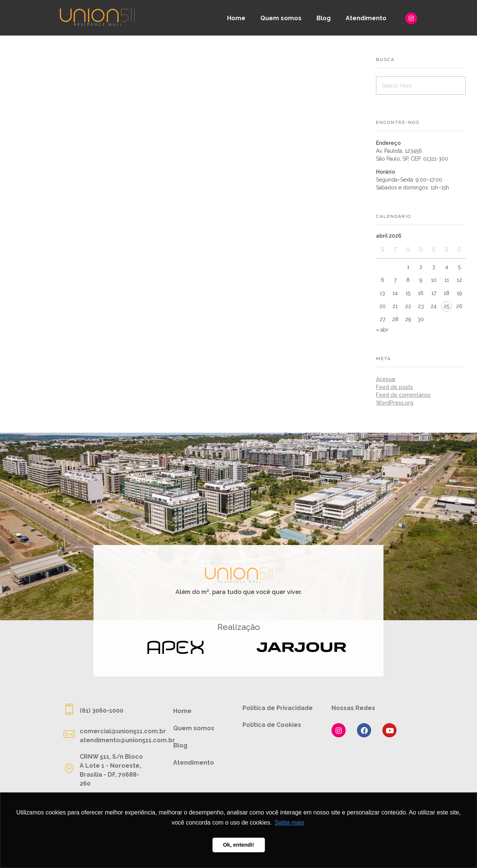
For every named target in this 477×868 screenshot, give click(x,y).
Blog (324, 18)
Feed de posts (395, 387)
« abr (382, 330)
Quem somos (281, 18)
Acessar (386, 379)
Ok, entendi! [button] (239, 845)
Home (236, 18)
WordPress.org (395, 403)
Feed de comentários (403, 395)
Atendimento (366, 18)
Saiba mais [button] (289, 823)
